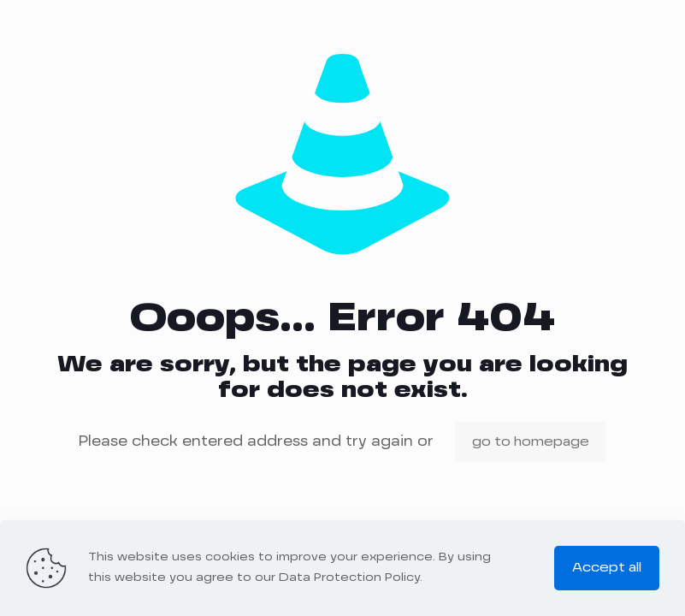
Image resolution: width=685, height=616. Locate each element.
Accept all (607, 568)
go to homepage (531, 442)
